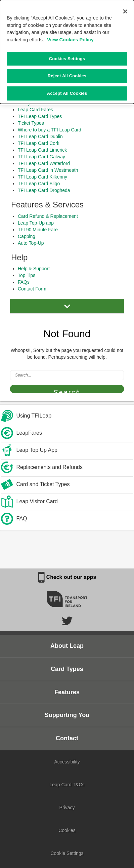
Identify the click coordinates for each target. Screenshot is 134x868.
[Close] (125, 11)
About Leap (67, 646)
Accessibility (67, 762)
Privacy (67, 807)
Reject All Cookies (67, 75)
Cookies (67, 830)
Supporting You (67, 715)
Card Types (67, 669)
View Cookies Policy (70, 39)
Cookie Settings (67, 853)
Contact (67, 738)
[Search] (67, 375)
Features (67, 692)
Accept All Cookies (67, 93)
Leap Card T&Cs (67, 785)
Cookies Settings (67, 58)
